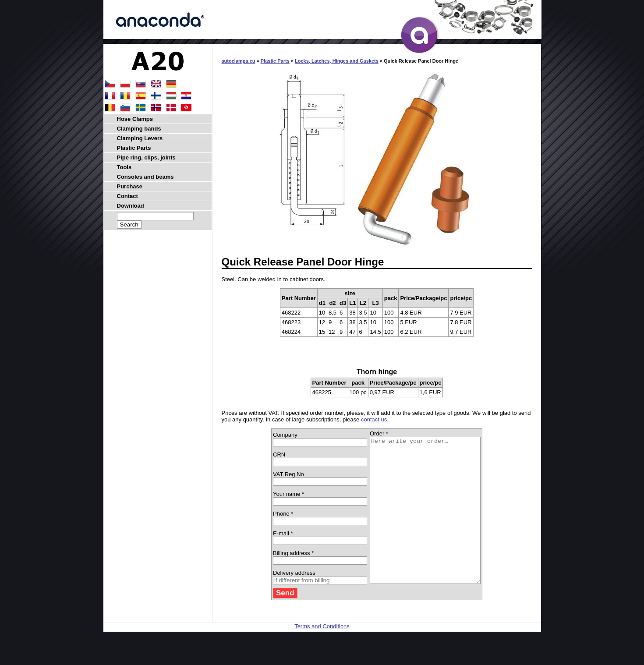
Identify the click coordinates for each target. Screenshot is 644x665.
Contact (127, 196)
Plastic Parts (275, 61)
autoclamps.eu (239, 61)
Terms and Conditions (322, 655)
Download (131, 206)
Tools (124, 167)
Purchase (130, 186)
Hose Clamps (135, 119)
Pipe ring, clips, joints (146, 157)
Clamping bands (139, 129)
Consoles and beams (145, 177)
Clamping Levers (140, 138)
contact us (374, 419)
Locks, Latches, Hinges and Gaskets (337, 61)
